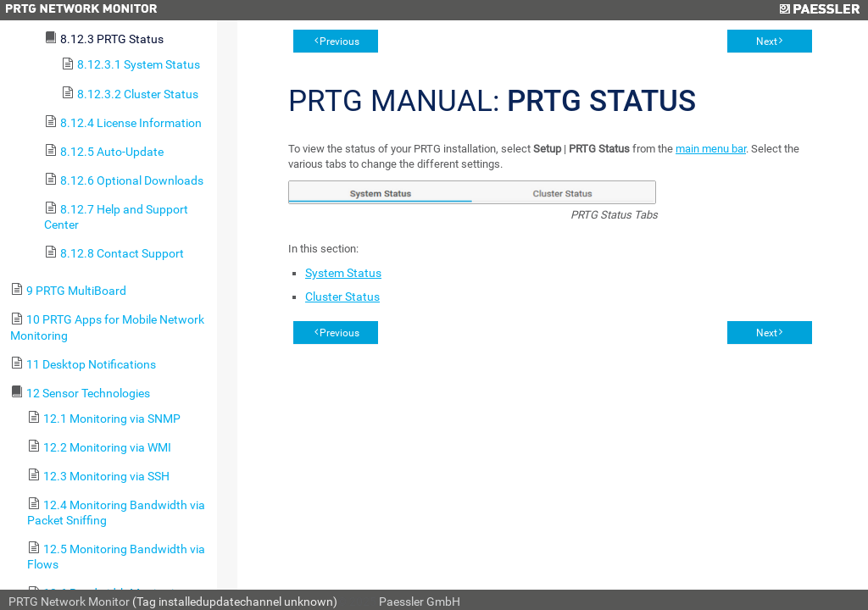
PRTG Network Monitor (69, 602)
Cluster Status (342, 297)
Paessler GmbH (420, 602)
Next (767, 42)
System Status (343, 273)
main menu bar (711, 149)
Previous (339, 42)
